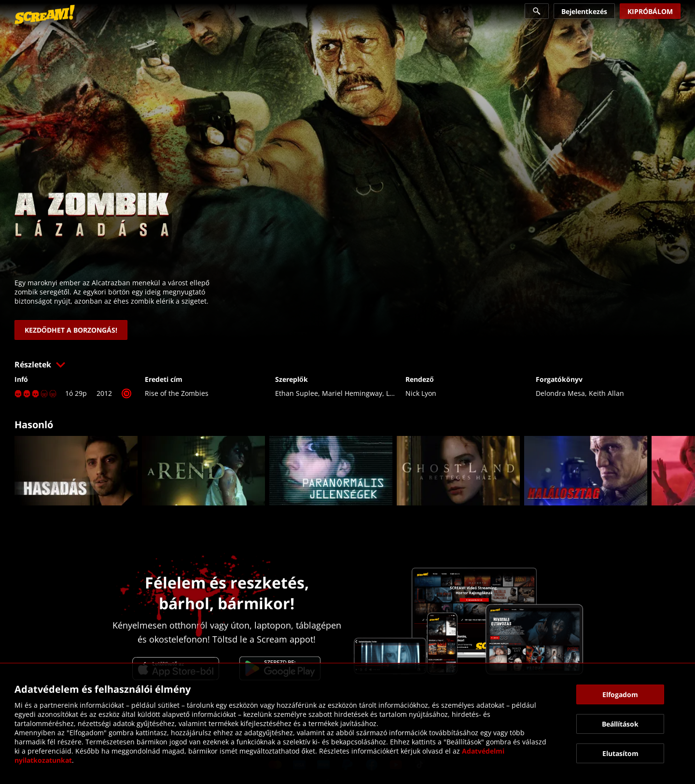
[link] (45, 14)
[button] (347, 364)
